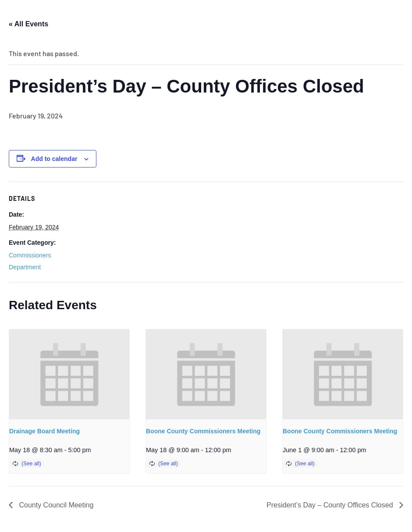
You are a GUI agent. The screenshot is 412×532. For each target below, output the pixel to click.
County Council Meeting (55, 505)
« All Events (28, 24)
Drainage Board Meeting (44, 431)
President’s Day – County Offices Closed (331, 505)
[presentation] (69, 375)
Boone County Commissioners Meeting (203, 431)
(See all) (31, 464)
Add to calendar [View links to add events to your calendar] (54, 159)
